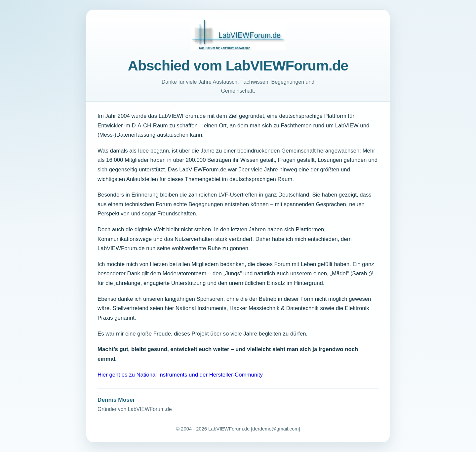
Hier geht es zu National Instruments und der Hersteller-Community (180, 375)
